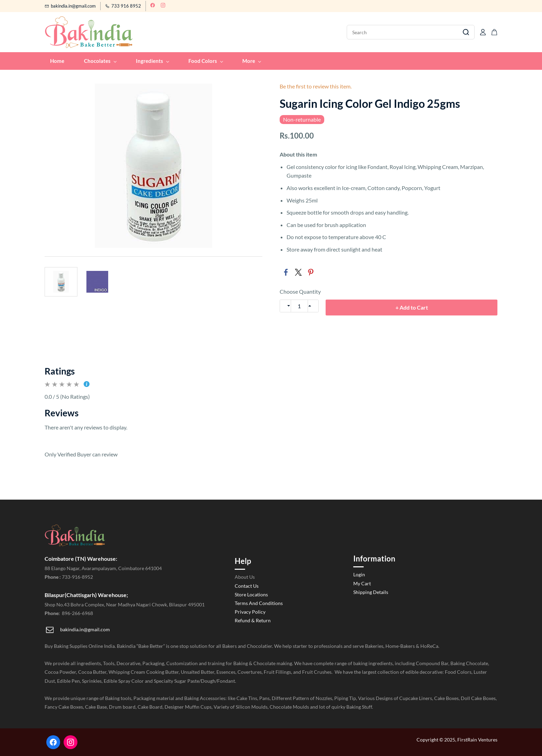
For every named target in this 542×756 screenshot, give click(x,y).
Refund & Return (253, 620)
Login (359, 574)
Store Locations (251, 594)
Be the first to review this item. (316, 86)
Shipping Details (371, 592)
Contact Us (247, 586)
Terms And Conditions (259, 603)
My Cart (362, 583)
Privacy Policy (250, 612)
